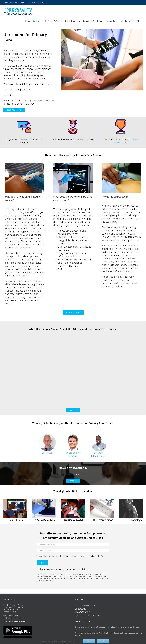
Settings (76, 641)
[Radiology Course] (131, 500)
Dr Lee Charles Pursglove (73, 454)
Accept (89, 641)
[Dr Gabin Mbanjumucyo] (99, 435)
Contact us (80, 609)
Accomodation (82, 612)
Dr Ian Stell (47, 453)
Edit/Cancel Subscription (87, 615)
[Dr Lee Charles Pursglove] (73, 435)
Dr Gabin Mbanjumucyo (99, 454)
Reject (103, 641)
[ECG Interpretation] (102, 500)
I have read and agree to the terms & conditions (63, 569)
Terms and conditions (86, 605)
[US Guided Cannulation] (44, 500)
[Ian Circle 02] (47, 435)
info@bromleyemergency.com (37, 2)
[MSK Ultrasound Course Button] (15, 500)
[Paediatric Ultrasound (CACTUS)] (73, 500)
